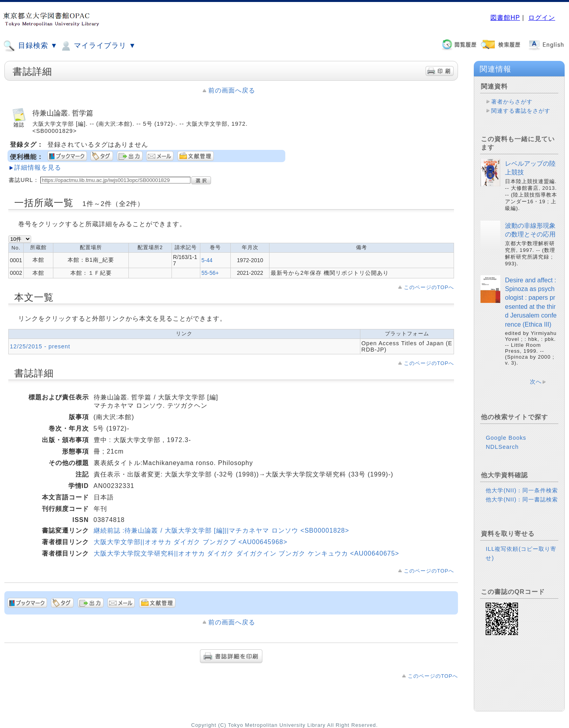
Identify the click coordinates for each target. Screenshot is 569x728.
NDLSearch (502, 447)
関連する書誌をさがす (521, 111)
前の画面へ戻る (232, 90)
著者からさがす (512, 102)
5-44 (207, 260)
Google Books (506, 438)
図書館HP (505, 18)
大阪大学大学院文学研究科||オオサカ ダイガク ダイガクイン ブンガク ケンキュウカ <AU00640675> (247, 553)
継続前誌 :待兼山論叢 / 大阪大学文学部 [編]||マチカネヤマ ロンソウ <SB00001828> (221, 530)
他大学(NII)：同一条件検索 (522, 490)
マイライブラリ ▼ (98, 46)
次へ (536, 382)
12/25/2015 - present (40, 346)
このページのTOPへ (429, 287)
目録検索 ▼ (30, 46)
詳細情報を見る (38, 167)
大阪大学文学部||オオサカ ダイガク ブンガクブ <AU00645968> (191, 542)
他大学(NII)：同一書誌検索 (522, 499)
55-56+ (210, 273)
